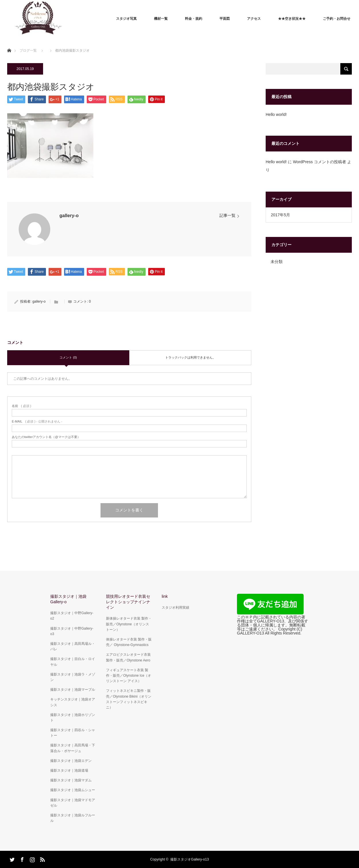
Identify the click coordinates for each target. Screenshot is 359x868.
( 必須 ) (21, 406)
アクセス (254, 19)
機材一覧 (161, 19)
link (165, 596)
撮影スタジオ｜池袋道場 (69, 770)
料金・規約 (194, 19)
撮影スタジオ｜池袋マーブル (73, 690)
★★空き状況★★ (292, 19)
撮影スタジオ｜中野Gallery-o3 (72, 631)
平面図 (225, 19)
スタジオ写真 (126, 19)
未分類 (277, 262)
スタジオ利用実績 (175, 608)
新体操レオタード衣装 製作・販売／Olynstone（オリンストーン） (129, 624)
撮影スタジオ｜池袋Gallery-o (68, 599)
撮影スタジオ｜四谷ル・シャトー (73, 733)
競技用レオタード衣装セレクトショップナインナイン (128, 602)
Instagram (32, 859)
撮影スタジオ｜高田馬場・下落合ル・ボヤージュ (73, 748)
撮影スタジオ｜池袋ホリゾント (73, 718)
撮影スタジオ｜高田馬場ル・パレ (73, 646)
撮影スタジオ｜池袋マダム (71, 780)
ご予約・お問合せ (337, 19)
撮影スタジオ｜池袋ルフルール (73, 818)
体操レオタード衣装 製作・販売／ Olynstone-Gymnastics (129, 642)
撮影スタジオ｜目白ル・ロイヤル (73, 662)
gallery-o (69, 216)
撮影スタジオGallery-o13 (190, 859)
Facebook (22, 859)
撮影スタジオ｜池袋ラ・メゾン (73, 677)
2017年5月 (280, 215)
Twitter (11, 859)
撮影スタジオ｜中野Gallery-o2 (72, 616)
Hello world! (276, 114)
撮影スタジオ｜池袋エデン (71, 761)
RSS (42, 859)
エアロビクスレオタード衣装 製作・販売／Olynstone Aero (128, 657)
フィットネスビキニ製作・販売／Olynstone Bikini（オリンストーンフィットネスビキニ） (129, 699)
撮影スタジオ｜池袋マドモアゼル (73, 803)
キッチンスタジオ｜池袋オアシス (73, 702)
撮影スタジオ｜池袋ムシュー (73, 790)
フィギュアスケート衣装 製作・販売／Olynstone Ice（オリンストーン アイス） (129, 676)
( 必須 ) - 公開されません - (37, 422)
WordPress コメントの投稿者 (320, 162)
